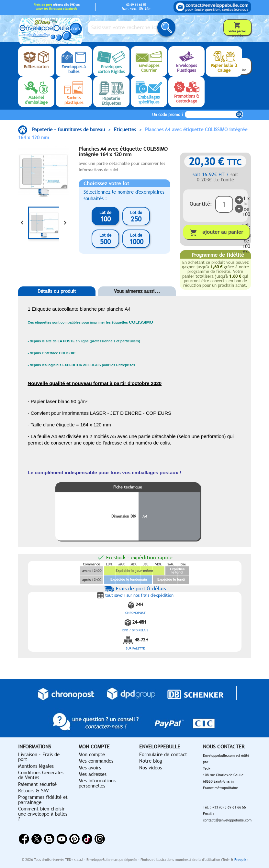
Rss (49, 839)
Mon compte (92, 754)
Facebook (24, 839)
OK (239, 114)
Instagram (100, 839)
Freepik (240, 860)
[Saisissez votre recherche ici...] (128, 27)
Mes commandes (96, 761)
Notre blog (151, 761)
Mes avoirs (90, 768)
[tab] (57, 301)
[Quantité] (224, 204)
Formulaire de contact (163, 754)
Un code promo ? (168, 115)
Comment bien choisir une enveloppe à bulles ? (43, 814)
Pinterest (74, 839)
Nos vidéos (151, 768)
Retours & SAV (34, 791)
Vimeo (87, 839)
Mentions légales (36, 766)
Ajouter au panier (216, 233)
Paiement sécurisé (37, 784)
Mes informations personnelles (97, 783)
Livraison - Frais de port (39, 757)
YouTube (62, 839)
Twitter (37, 839)
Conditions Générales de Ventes (41, 775)
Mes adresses (93, 774)
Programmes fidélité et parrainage (43, 799)
